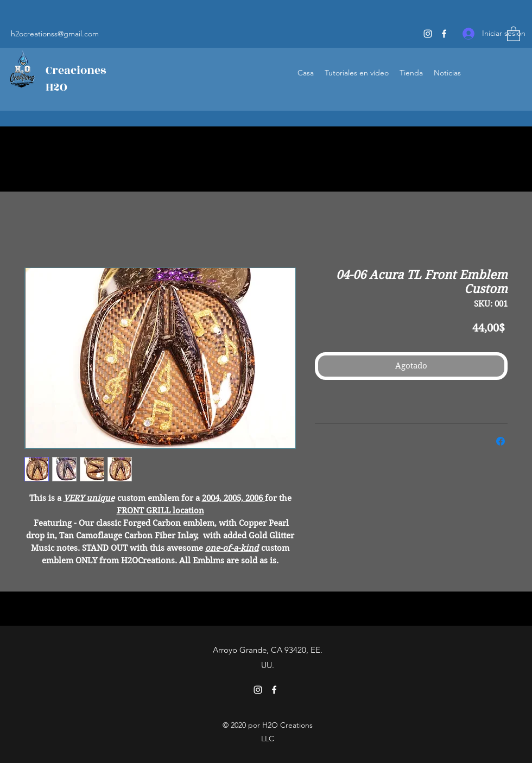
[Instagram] (428, 34)
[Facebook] (444, 34)
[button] (514, 33)
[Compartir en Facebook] (501, 441)
